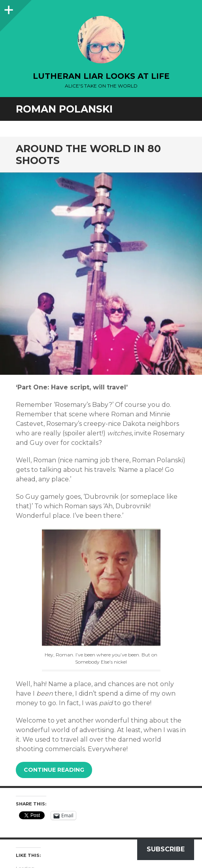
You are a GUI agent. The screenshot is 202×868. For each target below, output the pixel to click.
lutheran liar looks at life (101, 76)
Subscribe (166, 849)
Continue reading (54, 770)
